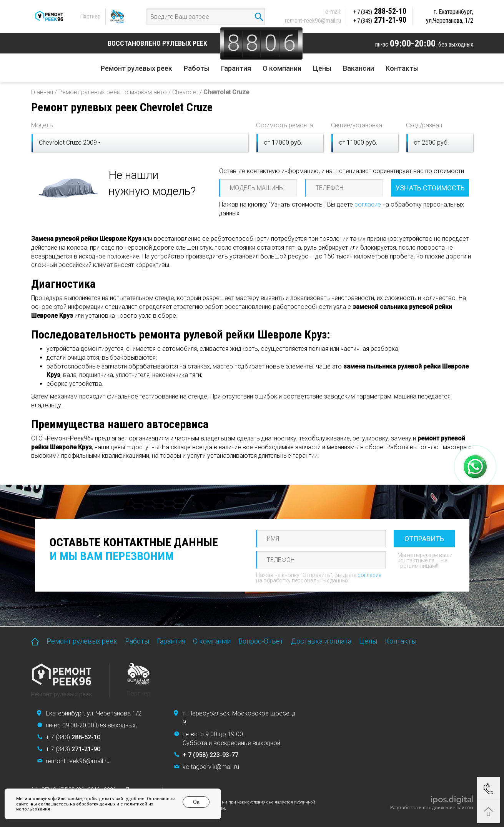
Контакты (402, 68)
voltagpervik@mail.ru (211, 767)
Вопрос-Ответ (261, 641)
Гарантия (236, 68)
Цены (322, 68)
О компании (282, 68)
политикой (136, 804)
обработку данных (96, 804)
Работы (197, 68)
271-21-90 (380, 20)
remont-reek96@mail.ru (313, 21)
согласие (368, 204)
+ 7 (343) (73, 737)
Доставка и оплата (321, 641)
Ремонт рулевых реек (136, 68)
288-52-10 (380, 11)
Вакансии (358, 68)
